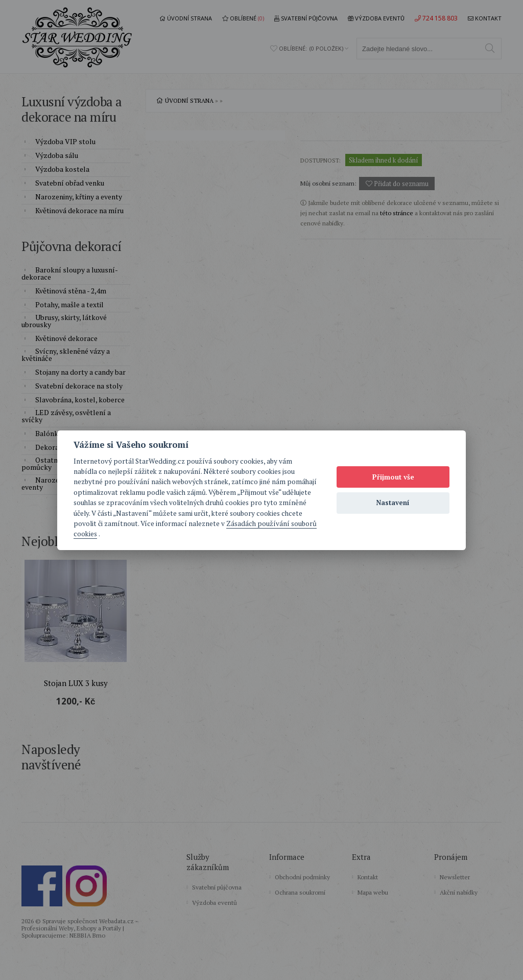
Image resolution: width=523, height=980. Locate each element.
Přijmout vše (393, 477)
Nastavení (393, 503)
